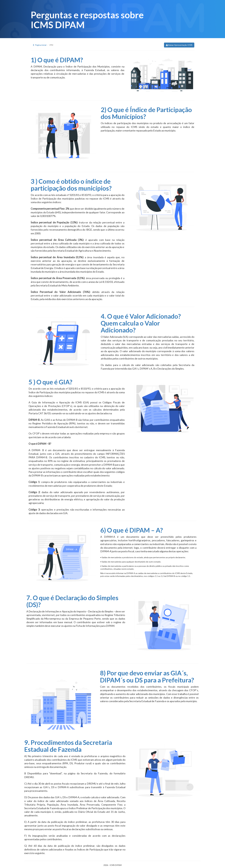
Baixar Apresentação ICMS (179, 45)
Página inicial (40, 45)
